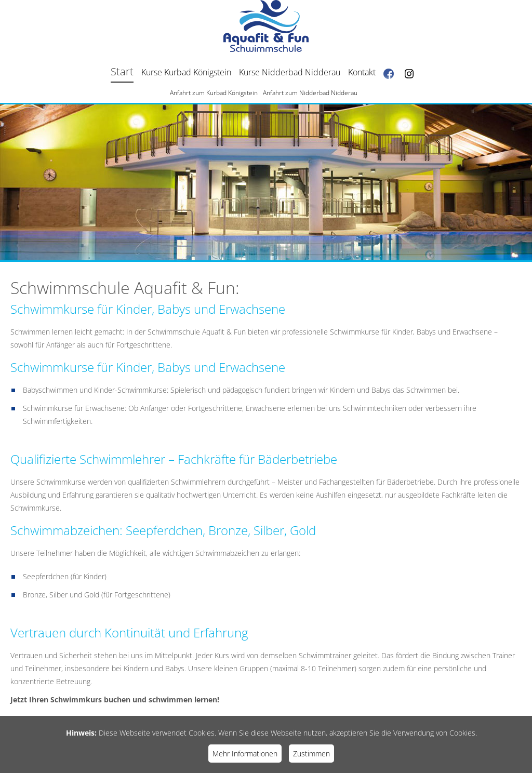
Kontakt (362, 72)
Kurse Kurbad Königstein (186, 72)
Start (122, 71)
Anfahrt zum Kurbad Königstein (214, 93)
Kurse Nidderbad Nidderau (290, 72)
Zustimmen (311, 754)
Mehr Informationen (245, 754)
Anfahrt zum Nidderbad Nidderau (310, 93)
